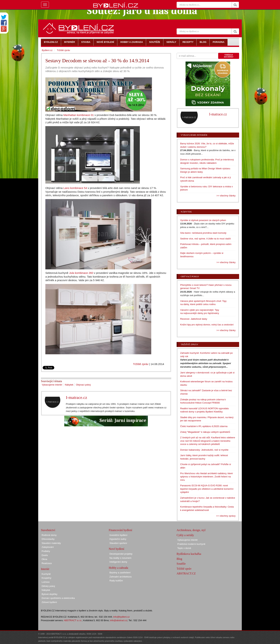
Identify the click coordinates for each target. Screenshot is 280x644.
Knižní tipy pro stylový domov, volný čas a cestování (207, 325)
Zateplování (48, 547)
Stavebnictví (48, 530)
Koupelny (46, 578)
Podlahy (46, 551)
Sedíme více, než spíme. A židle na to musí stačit (205, 239)
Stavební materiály (51, 543)
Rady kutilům (116, 581)
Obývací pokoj (83, 385)
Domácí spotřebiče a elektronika (58, 598)
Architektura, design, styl (191, 530)
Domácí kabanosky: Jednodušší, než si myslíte (204, 450)
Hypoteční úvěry (118, 539)
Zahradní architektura (121, 577)
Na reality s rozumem (120, 558)
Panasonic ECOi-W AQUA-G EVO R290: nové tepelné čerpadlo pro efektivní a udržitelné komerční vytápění (207, 489)
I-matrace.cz (77, 397)
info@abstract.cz (119, 620)
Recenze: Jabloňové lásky (194, 319)
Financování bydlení (120, 530)
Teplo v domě (184, 548)
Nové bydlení (117, 549)
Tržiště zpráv (141, 364)
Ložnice (46, 582)
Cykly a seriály (185, 535)
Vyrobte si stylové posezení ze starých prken (203, 220)
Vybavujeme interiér (52, 385)
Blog (179, 559)
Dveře (45, 555)
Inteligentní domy (118, 562)
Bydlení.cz (47, 50)
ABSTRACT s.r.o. (73, 620)
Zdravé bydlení (49, 602)
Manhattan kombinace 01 (79, 115)
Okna (44, 559)
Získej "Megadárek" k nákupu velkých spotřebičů (205, 432)
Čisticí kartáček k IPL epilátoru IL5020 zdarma (204, 426)
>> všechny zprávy (226, 516)
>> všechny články (226, 196)
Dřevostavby (48, 539)
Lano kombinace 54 (75, 188)
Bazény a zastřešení (120, 573)
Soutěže (181, 564)
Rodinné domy (49, 535)
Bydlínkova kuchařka (189, 554)
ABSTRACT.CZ (186, 573)
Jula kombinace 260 (81, 273)
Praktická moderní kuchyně (191, 544)
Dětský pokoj (48, 586)
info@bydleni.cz (121, 617)
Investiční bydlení (118, 535)
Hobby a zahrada (118, 568)
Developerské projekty (121, 554)
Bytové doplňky (49, 594)
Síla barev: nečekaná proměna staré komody (203, 233)
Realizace (47, 563)
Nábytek (69, 385)
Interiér (45, 569)
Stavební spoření (118, 543)
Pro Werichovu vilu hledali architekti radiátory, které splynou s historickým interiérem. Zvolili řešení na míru (206, 477)
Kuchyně (46, 574)
